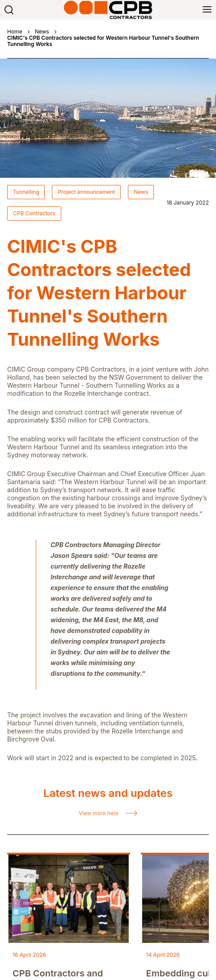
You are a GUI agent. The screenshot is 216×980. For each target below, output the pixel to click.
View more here (99, 813)
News (42, 32)
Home (15, 32)
